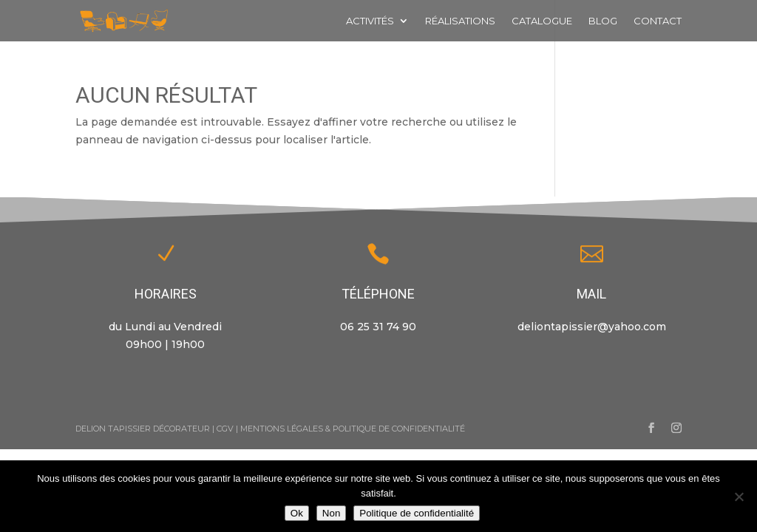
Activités (370, 21)
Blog (603, 21)
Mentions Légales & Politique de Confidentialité (353, 429)
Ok (297, 513)
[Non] (739, 497)
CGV (225, 429)
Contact (658, 21)
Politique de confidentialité (417, 513)
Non (331, 513)
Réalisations (460, 21)
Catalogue (542, 21)
